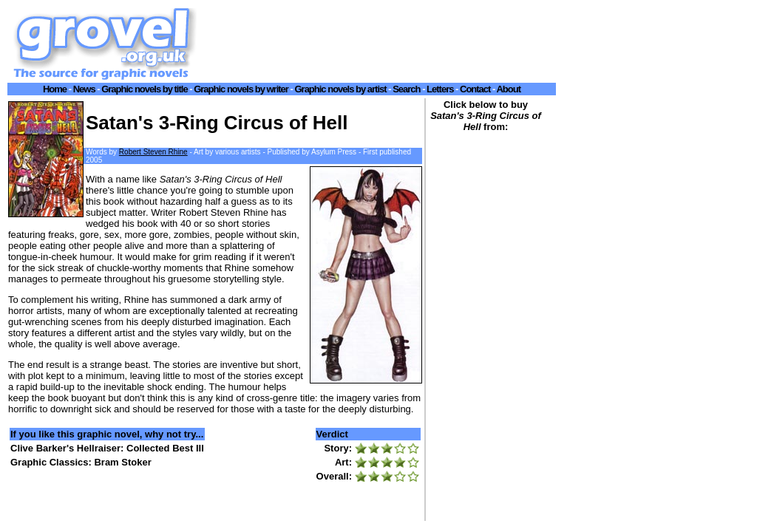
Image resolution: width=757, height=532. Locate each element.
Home (55, 89)
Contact (475, 89)
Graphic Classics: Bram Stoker (81, 462)
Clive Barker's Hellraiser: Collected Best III (107, 448)
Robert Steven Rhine (153, 152)
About (508, 89)
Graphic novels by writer (241, 89)
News (84, 89)
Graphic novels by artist (340, 89)
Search (406, 89)
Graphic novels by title (144, 89)
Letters (440, 89)
